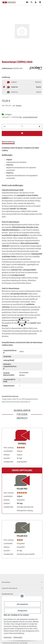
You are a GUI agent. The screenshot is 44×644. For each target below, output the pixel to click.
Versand (19, 106)
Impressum (8, 637)
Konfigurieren (22, 611)
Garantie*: (7, 458)
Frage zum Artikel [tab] (27, 142)
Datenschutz (18, 637)
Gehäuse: (7, 455)
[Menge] (22, 126)
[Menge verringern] (4, 127)
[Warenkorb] (40, 2)
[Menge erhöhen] (40, 127)
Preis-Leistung (9, 448)
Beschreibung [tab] (8, 142)
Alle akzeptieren (22, 604)
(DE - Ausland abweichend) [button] (28, 117)
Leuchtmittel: (8, 451)
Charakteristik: (9, 462)
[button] (32, 2)
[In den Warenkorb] (4, 10)
